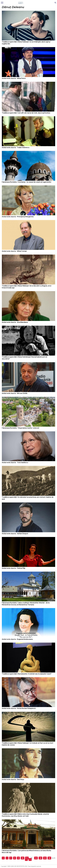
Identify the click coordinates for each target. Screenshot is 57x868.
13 (36, 858)
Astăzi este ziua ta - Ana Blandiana (15, 322)
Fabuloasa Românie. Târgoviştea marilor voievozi (20, 428)
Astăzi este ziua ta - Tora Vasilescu (15, 463)
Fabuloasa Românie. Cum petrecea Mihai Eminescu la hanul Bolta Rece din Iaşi (26, 852)
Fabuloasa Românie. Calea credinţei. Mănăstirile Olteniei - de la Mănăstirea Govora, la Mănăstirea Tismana (26, 604)
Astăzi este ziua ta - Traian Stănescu (16, 148)
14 (40, 858)
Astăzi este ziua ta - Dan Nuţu (13, 779)
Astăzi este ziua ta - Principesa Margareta (18, 217)
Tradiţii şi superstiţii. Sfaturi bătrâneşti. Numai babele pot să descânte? (24, 358)
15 (45, 858)
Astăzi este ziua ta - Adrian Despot (15, 534)
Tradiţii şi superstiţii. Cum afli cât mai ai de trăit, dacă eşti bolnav (26, 113)
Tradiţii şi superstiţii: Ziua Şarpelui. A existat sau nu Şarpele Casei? (27, 674)
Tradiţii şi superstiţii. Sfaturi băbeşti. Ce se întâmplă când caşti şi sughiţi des (26, 43)
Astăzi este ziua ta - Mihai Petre (14, 78)
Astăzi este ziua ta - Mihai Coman (14, 251)
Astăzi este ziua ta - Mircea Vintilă (15, 393)
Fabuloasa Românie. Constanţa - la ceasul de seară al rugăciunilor (27, 182)
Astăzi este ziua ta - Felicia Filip (14, 568)
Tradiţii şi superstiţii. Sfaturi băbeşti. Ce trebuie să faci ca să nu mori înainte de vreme (27, 744)
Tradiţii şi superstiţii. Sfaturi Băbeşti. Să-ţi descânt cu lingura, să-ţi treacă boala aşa (27, 287)
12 (31, 858)
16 (49, 858)
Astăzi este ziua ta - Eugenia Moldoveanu (17, 639)
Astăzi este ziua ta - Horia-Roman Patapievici (19, 708)
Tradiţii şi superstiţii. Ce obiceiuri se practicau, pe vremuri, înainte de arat (28, 498)
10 (23, 858)
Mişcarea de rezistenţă (29, 3)
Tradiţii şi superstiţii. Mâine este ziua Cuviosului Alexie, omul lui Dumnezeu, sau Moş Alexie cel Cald (25, 815)
